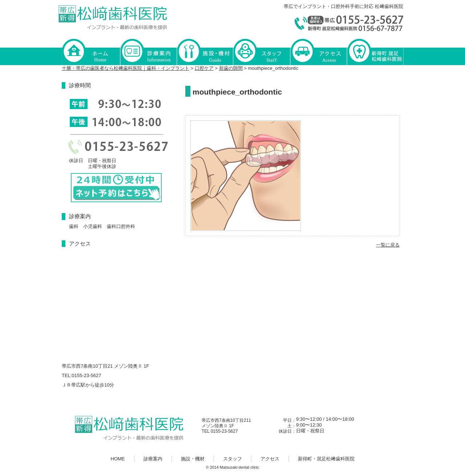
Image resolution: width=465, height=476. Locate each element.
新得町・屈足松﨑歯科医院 (375, 51)
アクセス (318, 51)
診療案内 (148, 51)
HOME (91, 51)
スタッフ (262, 51)
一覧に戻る (388, 245)
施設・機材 (205, 51)
